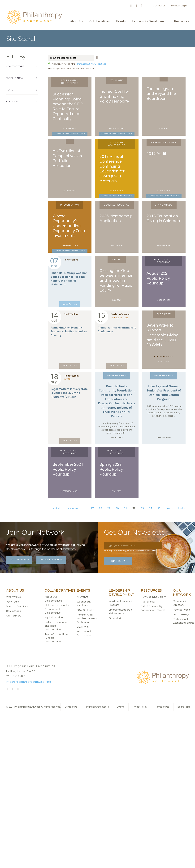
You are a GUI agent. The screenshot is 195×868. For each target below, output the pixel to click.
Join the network (19, 560)
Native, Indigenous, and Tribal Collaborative (56, 626)
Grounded (115, 618)
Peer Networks (182, 610)
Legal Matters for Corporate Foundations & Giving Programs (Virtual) (69, 393)
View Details (70, 304)
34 (151, 508)
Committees (13, 611)
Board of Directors (17, 606)
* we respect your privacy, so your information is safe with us (131, 551)
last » (182, 508)
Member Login (179, 6)
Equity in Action (54, 617)
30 (117, 508)
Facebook (131, 6)
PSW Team (13, 602)
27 (92, 508)
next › (169, 508)
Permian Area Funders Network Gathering (87, 618)
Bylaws (121, 707)
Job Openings (181, 614)
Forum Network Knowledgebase (91, 64)
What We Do (13, 597)
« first (57, 508)
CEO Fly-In (83, 627)
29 (109, 508)
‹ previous (72, 508)
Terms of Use (162, 707)
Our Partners (14, 616)
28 (100, 508)
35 (159, 508)
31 (126, 508)
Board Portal (184, 707)
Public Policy (148, 602)
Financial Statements (97, 707)
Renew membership (51, 560)
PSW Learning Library (153, 597)
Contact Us (159, 6)
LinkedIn (141, 6)
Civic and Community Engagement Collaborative (57, 609)
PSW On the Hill (86, 610)
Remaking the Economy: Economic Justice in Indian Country (69, 331)
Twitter (136, 6)
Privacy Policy (140, 707)
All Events (82, 597)
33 (142, 508)
